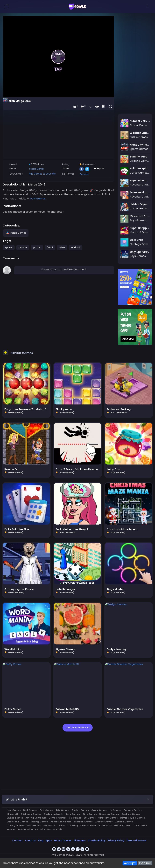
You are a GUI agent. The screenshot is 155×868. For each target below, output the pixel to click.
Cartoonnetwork (53, 814)
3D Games (75, 818)
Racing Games (39, 822)
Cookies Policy (97, 841)
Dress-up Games (109, 814)
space (9, 247)
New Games (14, 810)
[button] (111, 107)
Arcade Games (104, 822)
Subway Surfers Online (83, 825)
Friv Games (63, 810)
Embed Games (63, 841)
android (76, 247)
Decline (145, 863)
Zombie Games (58, 818)
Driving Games (15, 825)
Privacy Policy (116, 841)
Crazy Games (99, 810)
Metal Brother (122, 825)
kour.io (11, 829)
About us (30, 841)
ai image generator (52, 829)
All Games (80, 841)
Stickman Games (31, 814)
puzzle (37, 247)
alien (62, 247)
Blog (41, 841)
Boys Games (73, 814)
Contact (18, 841)
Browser (84, 174)
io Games (115, 810)
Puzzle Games (37, 169)
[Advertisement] (58, 134)
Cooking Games (131, 814)
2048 (50, 247)
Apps (49, 841)
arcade (23, 247)
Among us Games (36, 818)
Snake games (15, 818)
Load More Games (78, 728)
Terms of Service (136, 841)
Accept (130, 863)
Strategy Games (108, 818)
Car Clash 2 (140, 825)
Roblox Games (80, 810)
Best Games (30, 810)
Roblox (63, 825)
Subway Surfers (133, 810)
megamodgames (28, 829)
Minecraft (12, 814)
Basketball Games (17, 822)
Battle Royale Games (133, 818)
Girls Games (89, 814)
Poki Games (38, 199)
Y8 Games (90, 818)
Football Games (83, 822)
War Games (34, 825)
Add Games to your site (42, 174)
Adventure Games (61, 822)
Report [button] (99, 168)
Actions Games (124, 822)
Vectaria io (50, 825)
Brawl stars (105, 825)
